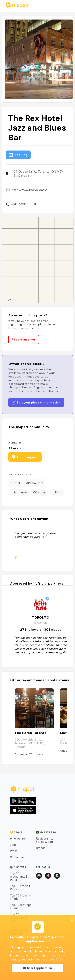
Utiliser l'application (37, 968)
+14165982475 (23, 204)
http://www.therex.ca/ (29, 190)
